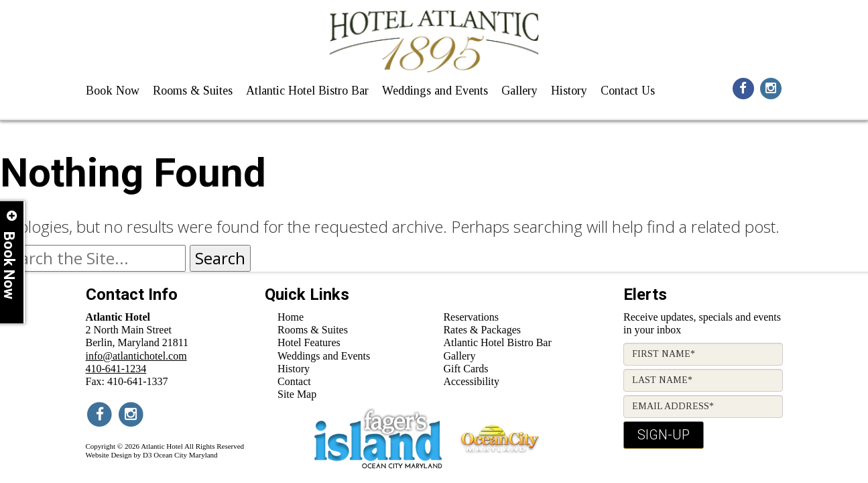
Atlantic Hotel (162, 446)
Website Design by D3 (119, 455)
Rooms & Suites (193, 91)
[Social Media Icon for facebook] (743, 87)
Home (291, 317)
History (569, 91)
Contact (294, 381)
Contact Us (628, 91)
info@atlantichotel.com (136, 356)
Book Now (113, 91)
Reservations (471, 317)
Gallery (519, 91)
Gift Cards (466, 369)
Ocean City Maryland (185, 455)
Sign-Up (664, 435)
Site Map (297, 394)
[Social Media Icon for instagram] (770, 87)
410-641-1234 (116, 369)
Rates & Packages (482, 330)
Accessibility (471, 381)
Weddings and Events (435, 91)
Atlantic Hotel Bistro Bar (307, 91)
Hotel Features (309, 342)
